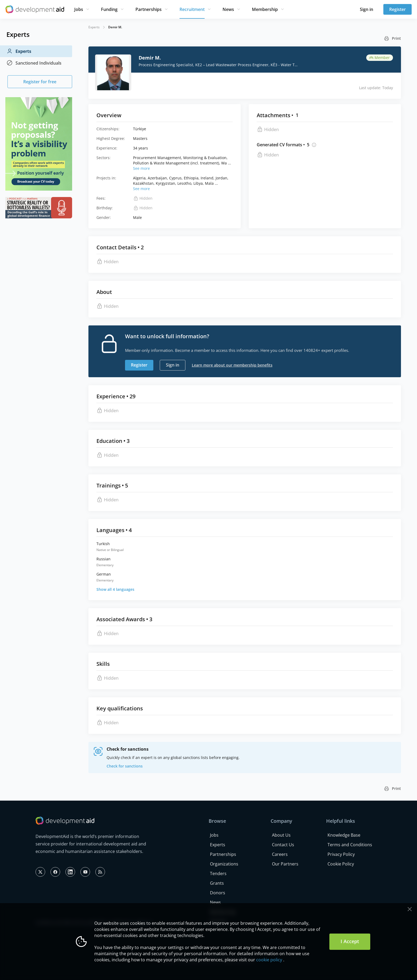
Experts (19, 51)
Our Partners (285, 864)
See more (141, 168)
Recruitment (192, 9)
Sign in (367, 9)
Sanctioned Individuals (34, 63)
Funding (109, 9)
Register (397, 9)
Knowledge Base (344, 835)
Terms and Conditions (350, 845)
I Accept (350, 941)
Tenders (218, 873)
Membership (265, 9)
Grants (217, 883)
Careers (280, 854)
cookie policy (269, 960)
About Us (281, 835)
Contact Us (283, 845)
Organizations (224, 864)
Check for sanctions (125, 766)
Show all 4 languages (115, 589)
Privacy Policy (341, 854)
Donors (218, 893)
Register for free (40, 82)
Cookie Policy (341, 864)
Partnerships (149, 9)
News (228, 9)
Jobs (79, 9)
